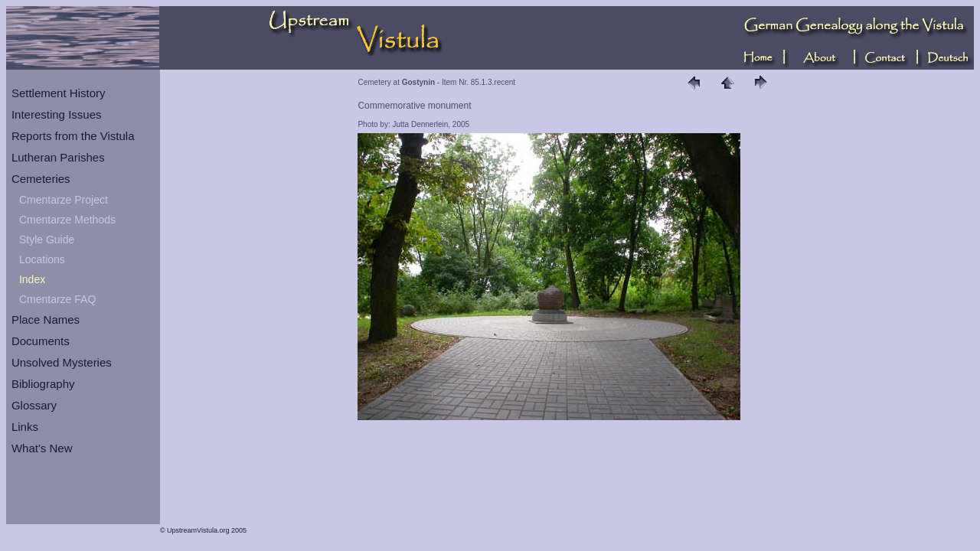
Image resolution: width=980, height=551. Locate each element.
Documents (41, 341)
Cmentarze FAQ (57, 299)
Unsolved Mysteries (62, 362)
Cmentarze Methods (67, 220)
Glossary (34, 405)
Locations (42, 259)
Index (32, 279)
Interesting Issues (57, 114)
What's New (42, 448)
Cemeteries (41, 179)
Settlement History (59, 93)
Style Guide (47, 240)
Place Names (46, 320)
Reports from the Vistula (73, 136)
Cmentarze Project (64, 200)
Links (25, 427)
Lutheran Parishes (58, 157)
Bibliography (43, 384)
